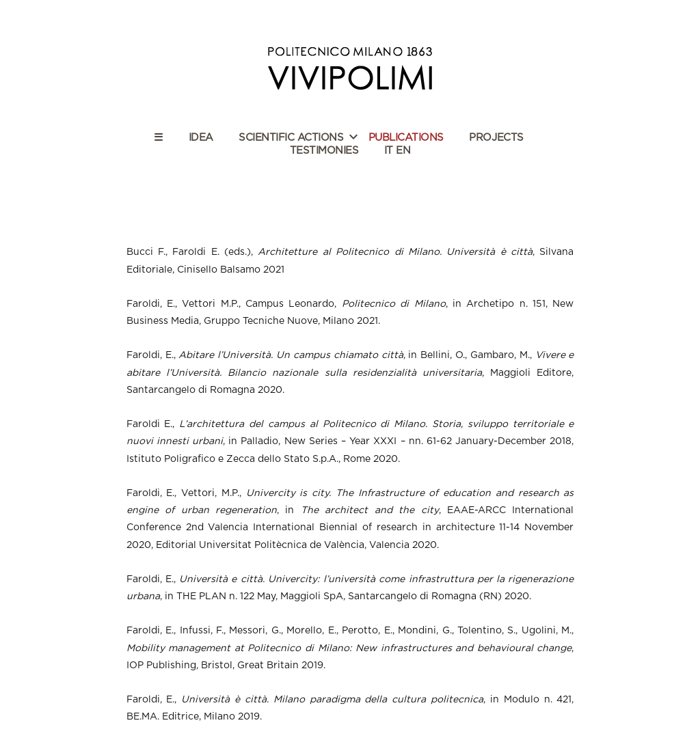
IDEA (201, 138)
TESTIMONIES (324, 151)
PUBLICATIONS (406, 138)
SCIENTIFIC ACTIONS (291, 138)
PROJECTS (496, 138)
